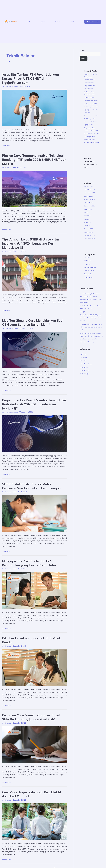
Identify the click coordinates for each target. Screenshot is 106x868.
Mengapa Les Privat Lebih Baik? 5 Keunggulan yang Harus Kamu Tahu (29, 563)
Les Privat (6, 86)
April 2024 (88, 229)
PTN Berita (88, 267)
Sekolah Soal (89, 280)
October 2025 (89, 202)
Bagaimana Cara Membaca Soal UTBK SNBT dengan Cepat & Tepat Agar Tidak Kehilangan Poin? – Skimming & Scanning (92, 140)
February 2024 (89, 235)
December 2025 (90, 196)
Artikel (72, 22)
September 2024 (90, 212)
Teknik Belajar (15, 86)
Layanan (43, 22)
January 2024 (89, 238)
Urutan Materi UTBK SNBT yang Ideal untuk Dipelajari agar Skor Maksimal (91, 324)
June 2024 (88, 222)
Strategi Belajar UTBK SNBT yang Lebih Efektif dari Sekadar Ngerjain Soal (92, 333)
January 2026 (89, 192)
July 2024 (87, 219)
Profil (29, 22)
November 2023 (90, 245)
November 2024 (90, 206)
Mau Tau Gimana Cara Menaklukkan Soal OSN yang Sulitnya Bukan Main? (33, 323)
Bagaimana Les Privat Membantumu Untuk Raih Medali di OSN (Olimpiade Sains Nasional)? (34, 404)
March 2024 (88, 232)
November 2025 (90, 199)
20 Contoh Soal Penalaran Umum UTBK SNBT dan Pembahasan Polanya (90, 98)
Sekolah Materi (89, 277)
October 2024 (89, 209)
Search (82, 51)
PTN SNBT (88, 270)
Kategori (58, 22)
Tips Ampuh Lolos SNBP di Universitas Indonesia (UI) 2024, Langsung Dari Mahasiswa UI (31, 243)
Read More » (7, 146)
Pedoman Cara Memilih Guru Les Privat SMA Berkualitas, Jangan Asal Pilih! (31, 717)
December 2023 (90, 242)
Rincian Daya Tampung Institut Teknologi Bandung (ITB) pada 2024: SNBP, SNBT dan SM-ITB (34, 160)
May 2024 (88, 225)
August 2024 (89, 215)
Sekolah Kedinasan (91, 274)
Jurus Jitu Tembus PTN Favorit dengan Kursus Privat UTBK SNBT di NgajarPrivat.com (30, 79)
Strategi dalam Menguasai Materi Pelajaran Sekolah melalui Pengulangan (31, 486)
